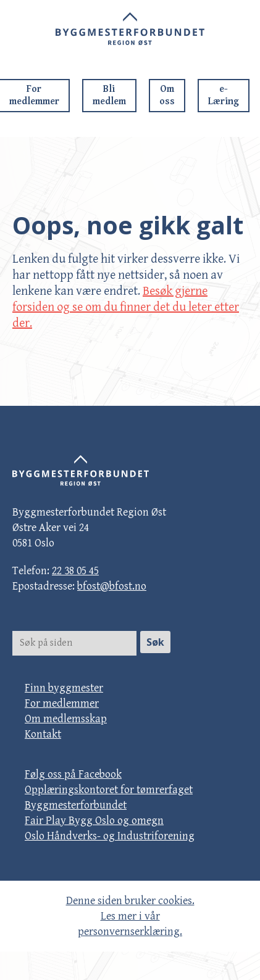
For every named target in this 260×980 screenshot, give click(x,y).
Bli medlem (109, 95)
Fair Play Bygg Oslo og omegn (94, 821)
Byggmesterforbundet (76, 805)
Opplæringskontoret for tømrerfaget (109, 790)
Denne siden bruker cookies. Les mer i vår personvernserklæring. (130, 916)
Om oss (167, 95)
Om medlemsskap (66, 719)
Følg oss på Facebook (73, 774)
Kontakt (43, 734)
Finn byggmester (64, 688)
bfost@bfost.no (112, 586)
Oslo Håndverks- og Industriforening (110, 836)
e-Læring (224, 95)
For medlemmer (62, 703)
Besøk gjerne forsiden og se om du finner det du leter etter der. (126, 307)
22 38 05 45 (75, 571)
